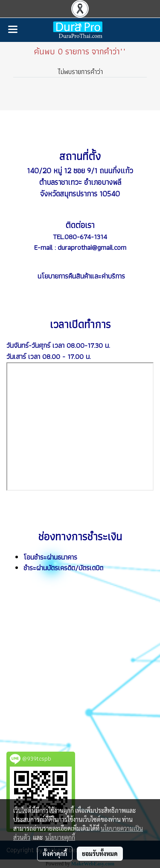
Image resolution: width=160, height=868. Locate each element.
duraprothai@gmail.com (92, 247)
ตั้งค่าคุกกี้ (55, 853)
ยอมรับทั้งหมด (100, 853)
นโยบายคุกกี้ (60, 837)
